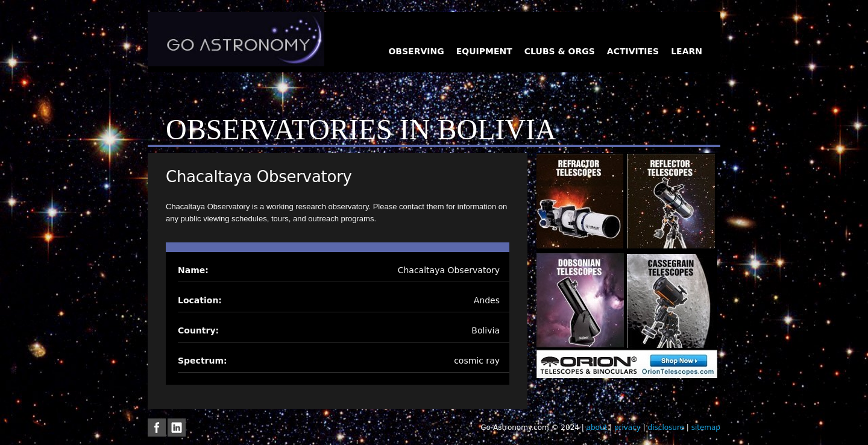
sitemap (706, 428)
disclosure (666, 428)
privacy (627, 428)
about (597, 428)
